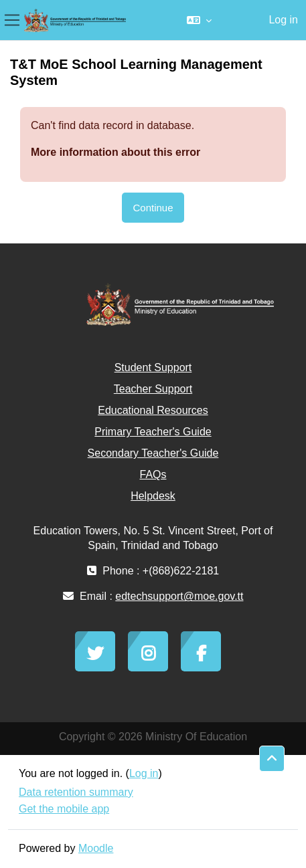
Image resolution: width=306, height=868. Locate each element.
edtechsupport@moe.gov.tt (179, 596)
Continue (153, 208)
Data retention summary (76, 792)
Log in (283, 20)
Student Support (153, 367)
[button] (199, 20)
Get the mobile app (64, 809)
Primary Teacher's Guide (153, 432)
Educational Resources (153, 410)
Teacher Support (153, 389)
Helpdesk (153, 496)
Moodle (96, 848)
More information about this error (116, 152)
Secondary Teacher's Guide (153, 453)
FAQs (153, 474)
